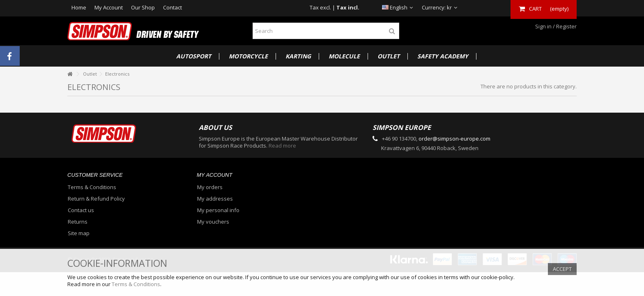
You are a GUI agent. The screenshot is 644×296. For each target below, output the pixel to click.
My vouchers (213, 222)
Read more (282, 146)
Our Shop (143, 7)
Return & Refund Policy (96, 199)
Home (79, 7)
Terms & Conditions (92, 187)
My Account (109, 7)
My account (215, 175)
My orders (210, 187)
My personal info (218, 210)
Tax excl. (320, 7)
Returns (78, 222)
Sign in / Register (555, 26)
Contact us (81, 210)
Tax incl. (348, 7)
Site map (79, 233)
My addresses (215, 199)
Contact (172, 7)
